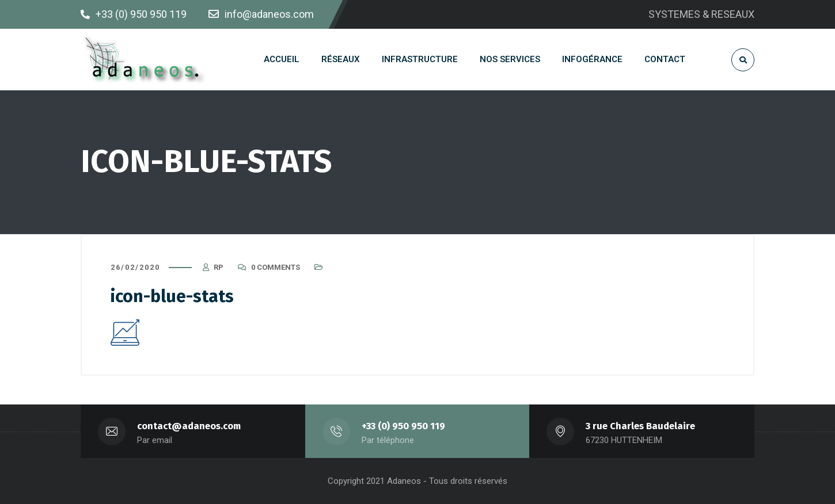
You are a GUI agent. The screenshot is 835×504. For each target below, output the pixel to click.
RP (219, 267)
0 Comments (276, 267)
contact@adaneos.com (189, 426)
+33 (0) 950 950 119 (403, 426)
